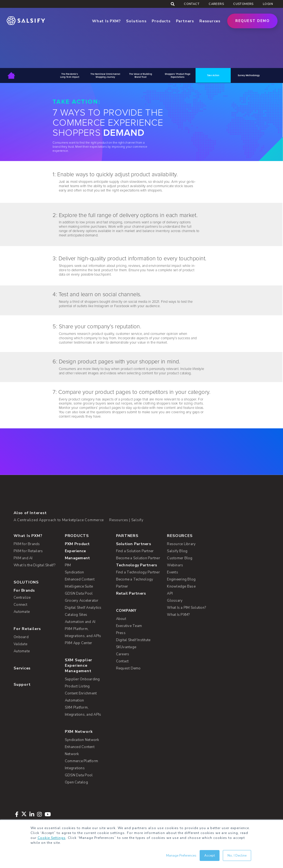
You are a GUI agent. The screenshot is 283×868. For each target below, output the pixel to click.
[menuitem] (87, 551)
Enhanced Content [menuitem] (80, 579)
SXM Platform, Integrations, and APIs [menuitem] (83, 711)
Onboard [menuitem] (21, 637)
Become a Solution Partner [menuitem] (138, 558)
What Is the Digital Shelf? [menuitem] (35, 565)
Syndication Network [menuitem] (82, 740)
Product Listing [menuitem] (77, 686)
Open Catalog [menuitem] (76, 782)
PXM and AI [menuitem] (23, 558)
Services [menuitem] (22, 668)
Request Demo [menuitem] (128, 668)
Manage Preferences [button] (181, 855)
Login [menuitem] (268, 4)
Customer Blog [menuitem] (180, 558)
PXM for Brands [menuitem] (27, 544)
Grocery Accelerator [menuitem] (82, 601)
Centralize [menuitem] (22, 598)
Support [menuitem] (22, 685)
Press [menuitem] (121, 633)
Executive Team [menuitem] (129, 626)
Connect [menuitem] (20, 605)
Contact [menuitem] (192, 4)
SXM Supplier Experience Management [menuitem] (79, 665)
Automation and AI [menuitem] (80, 622)
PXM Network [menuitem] (79, 732)
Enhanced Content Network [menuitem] (80, 750)
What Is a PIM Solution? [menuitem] (186, 608)
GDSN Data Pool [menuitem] (79, 594)
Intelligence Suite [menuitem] (79, 586)
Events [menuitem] (173, 572)
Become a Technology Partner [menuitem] (135, 583)
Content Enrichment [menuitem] (81, 693)
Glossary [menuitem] (175, 601)
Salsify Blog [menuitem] (177, 551)
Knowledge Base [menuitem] (181, 586)
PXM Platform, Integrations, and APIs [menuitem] (83, 632)
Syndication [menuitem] (74, 572)
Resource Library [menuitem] (181, 544)
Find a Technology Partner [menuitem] (138, 572)
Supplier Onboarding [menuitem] (82, 679)
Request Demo (252, 21)
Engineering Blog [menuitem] (181, 579)
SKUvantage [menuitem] (126, 647)
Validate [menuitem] (20, 644)
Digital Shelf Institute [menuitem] (133, 640)
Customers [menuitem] (243, 4)
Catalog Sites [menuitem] (76, 615)
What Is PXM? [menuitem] (28, 536)
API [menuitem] (170, 594)
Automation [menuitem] (74, 700)
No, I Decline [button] (237, 855)
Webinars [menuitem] (175, 565)
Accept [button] (210, 855)
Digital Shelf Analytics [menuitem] (83, 608)
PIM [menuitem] (68, 565)
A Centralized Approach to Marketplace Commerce (59, 520)
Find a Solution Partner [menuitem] (135, 551)
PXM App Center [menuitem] (79, 643)
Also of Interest (30, 513)
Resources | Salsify (126, 520)
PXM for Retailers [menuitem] (28, 551)
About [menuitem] (121, 619)
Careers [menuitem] (216, 4)
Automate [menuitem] (22, 612)
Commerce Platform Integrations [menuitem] (81, 765)
